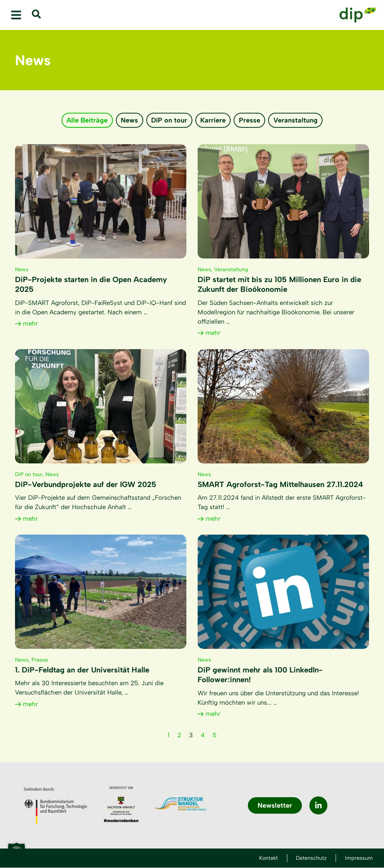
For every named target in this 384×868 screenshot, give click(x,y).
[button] (16, 15)
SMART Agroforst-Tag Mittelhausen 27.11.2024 (280, 485)
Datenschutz (309, 858)
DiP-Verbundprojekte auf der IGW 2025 (86, 485)
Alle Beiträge (86, 120)
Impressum (359, 858)
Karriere (213, 120)
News (129, 120)
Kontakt (263, 858)
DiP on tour (169, 120)
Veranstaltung (297, 120)
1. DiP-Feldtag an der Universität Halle (82, 670)
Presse (250, 120)
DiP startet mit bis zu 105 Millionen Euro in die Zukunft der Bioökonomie (279, 285)
